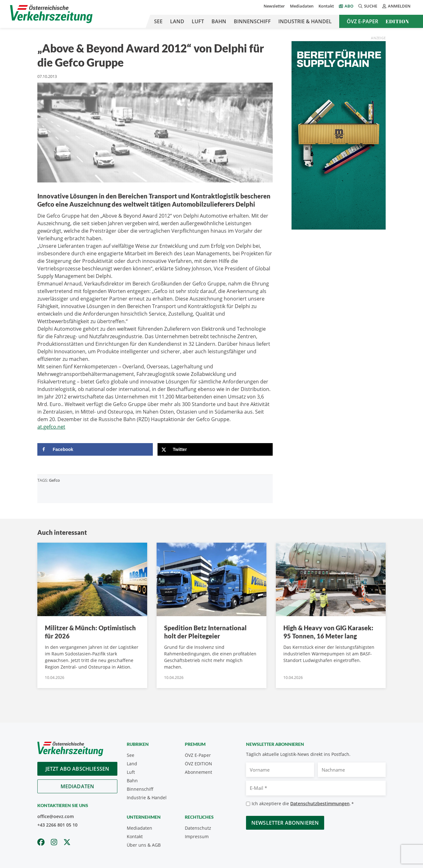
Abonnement (198, 772)
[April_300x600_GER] (339, 135)
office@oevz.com (56, 816)
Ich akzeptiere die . (303, 804)
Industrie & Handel (305, 21)
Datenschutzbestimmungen (320, 803)
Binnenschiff (252, 21)
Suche (368, 6)
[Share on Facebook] (95, 449)
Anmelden (396, 6)
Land (177, 21)
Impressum (197, 836)
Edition (397, 21)
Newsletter (274, 6)
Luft (198, 21)
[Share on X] (215, 449)
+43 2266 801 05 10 (57, 825)
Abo (349, 6)
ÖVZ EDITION (198, 764)
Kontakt (326, 6)
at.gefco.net (51, 427)
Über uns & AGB (144, 845)
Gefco (54, 480)
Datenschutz (198, 828)
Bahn (219, 21)
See (158, 21)
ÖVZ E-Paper (362, 21)
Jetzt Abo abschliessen (78, 769)
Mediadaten (302, 6)
